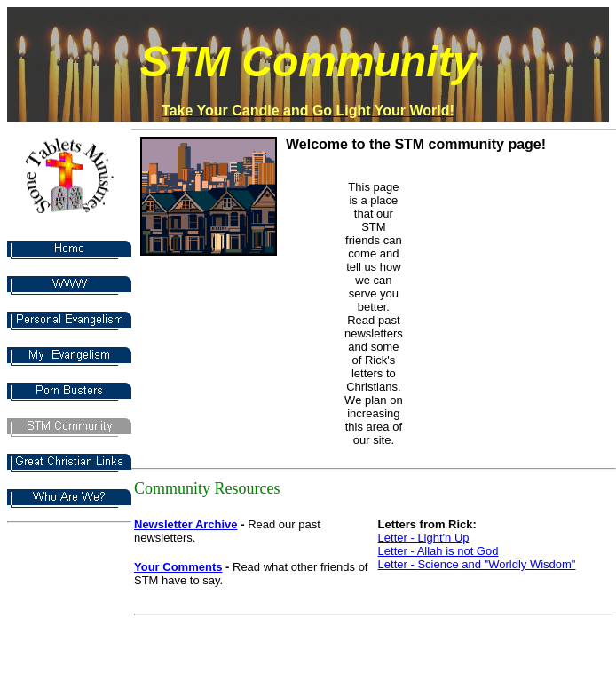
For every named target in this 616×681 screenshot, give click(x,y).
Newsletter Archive (186, 524)
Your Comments (178, 567)
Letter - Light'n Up (424, 538)
